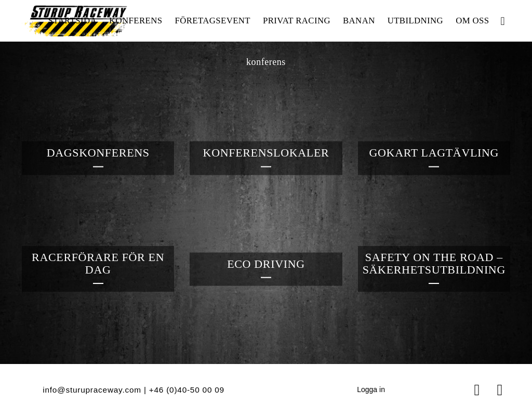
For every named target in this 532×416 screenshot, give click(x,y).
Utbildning (415, 21)
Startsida (72, 21)
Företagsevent (212, 21)
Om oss (472, 21)
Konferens (136, 21)
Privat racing (297, 21)
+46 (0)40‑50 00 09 (187, 390)
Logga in (371, 389)
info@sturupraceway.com (92, 390)
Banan (359, 21)
